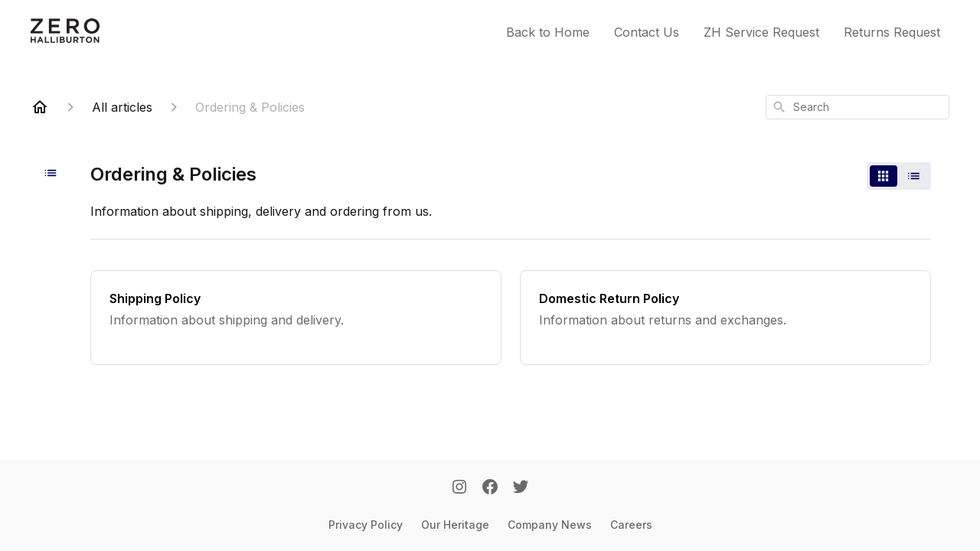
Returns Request (892, 32)
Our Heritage (455, 525)
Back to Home (548, 32)
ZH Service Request (761, 32)
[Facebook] (490, 488)
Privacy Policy (366, 525)
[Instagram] (459, 488)
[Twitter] (521, 488)
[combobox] (857, 107)
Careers (631, 525)
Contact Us (647, 32)
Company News (550, 525)
